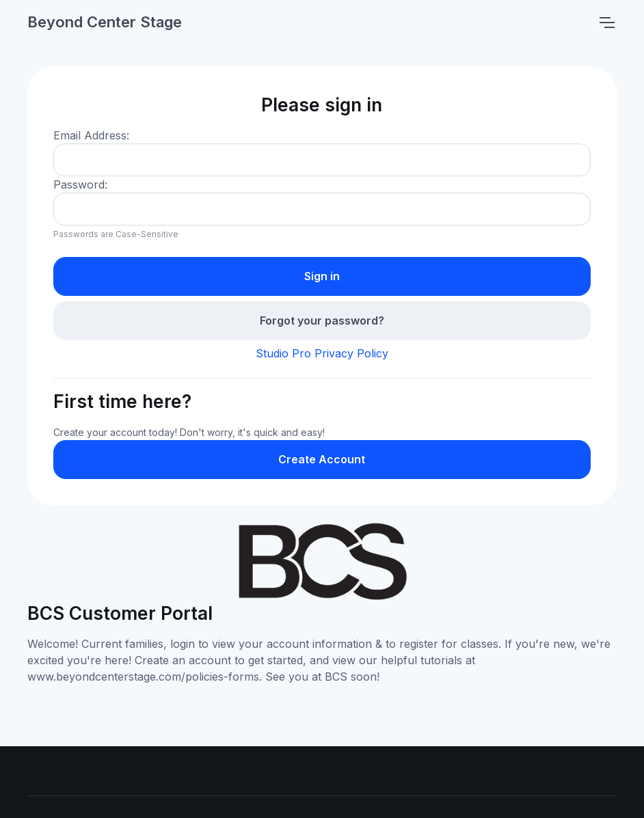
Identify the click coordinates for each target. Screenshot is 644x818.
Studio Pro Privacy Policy (322, 353)
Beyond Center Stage (105, 22)
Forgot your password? (322, 321)
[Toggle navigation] (606, 23)
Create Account (322, 459)
